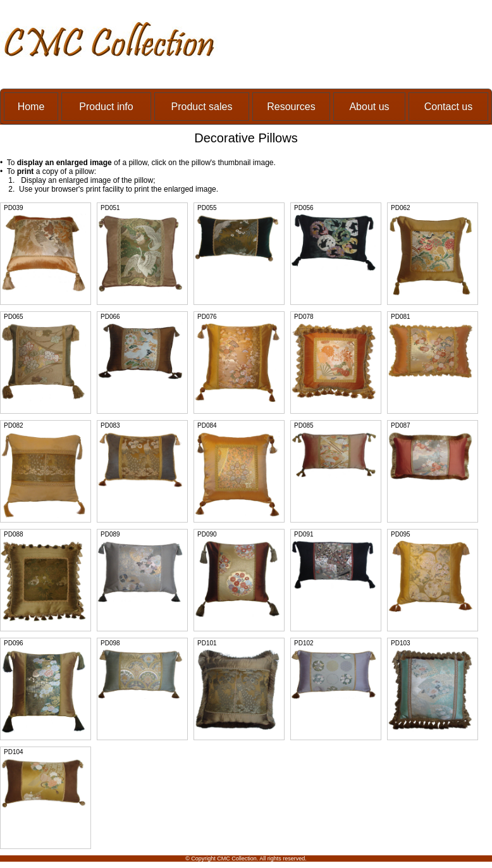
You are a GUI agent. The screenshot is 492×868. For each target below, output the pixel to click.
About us (369, 107)
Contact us (448, 107)
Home (31, 107)
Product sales (202, 107)
